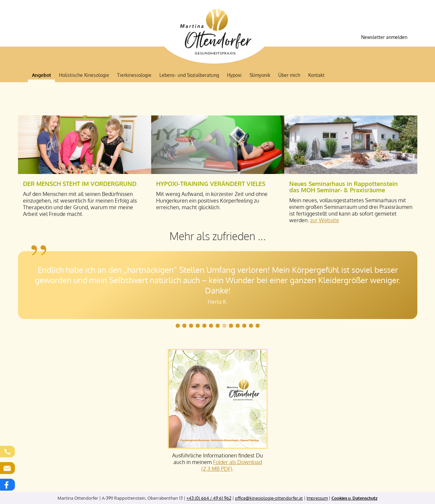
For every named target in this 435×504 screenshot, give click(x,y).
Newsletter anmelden (384, 37)
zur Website (325, 220)
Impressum (317, 498)
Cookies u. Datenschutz (354, 498)
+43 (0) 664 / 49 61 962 (209, 498)
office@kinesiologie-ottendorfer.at (269, 498)
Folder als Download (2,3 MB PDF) (232, 465)
